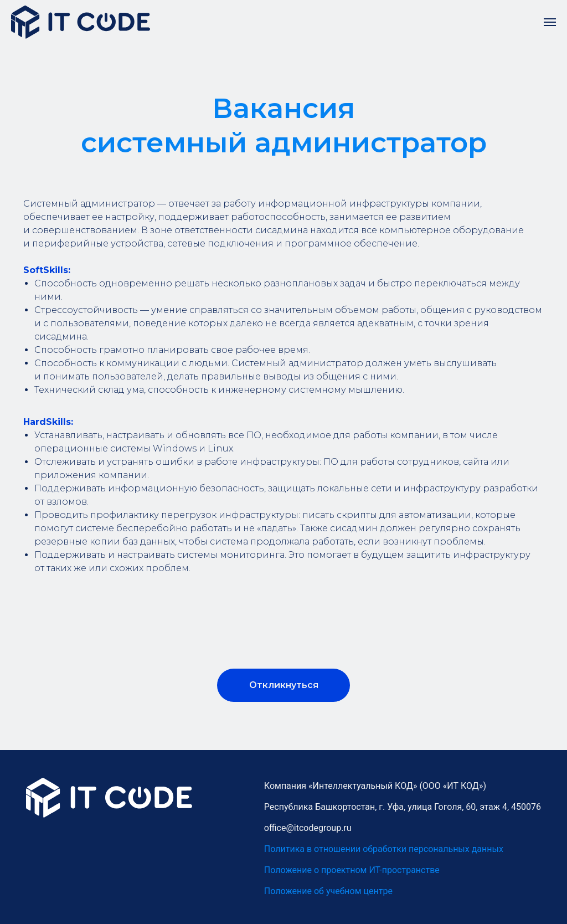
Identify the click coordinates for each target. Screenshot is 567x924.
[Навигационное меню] (550, 22)
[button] (283, 685)
